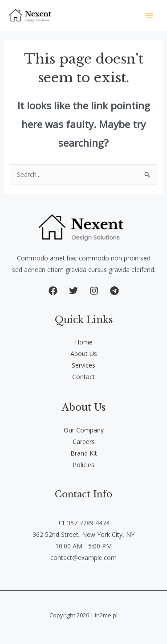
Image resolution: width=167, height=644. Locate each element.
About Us (84, 354)
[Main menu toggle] (149, 16)
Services (83, 365)
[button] (53, 291)
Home (84, 342)
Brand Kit (84, 453)
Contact (83, 377)
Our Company (84, 430)
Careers (84, 442)
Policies (83, 465)
